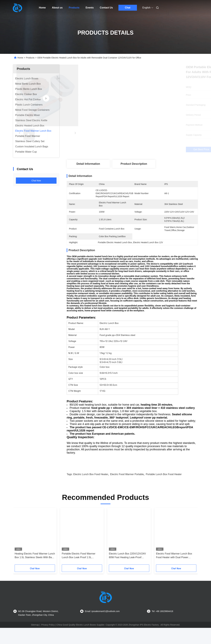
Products (74, 8)
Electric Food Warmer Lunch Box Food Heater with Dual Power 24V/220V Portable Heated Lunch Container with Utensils (174, 572)
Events (90, 8)
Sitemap (35, 641)
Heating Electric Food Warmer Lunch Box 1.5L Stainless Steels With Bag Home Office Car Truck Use (35, 572)
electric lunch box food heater (91, 490)
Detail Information (88, 164)
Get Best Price (149, 150)
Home (42, 8)
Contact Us (106, 8)
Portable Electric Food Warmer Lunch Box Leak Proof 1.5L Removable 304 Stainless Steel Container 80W (79, 572)
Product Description (134, 164)
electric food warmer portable (127, 490)
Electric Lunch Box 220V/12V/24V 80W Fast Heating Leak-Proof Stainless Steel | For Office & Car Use (127, 572)
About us (57, 8)
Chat (128, 8)
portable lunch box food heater (164, 490)
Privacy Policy (48, 641)
